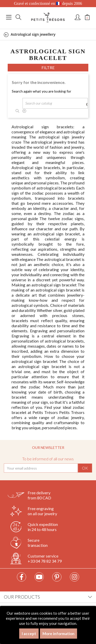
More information (58, 634)
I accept (29, 634)
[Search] (55, 103)
